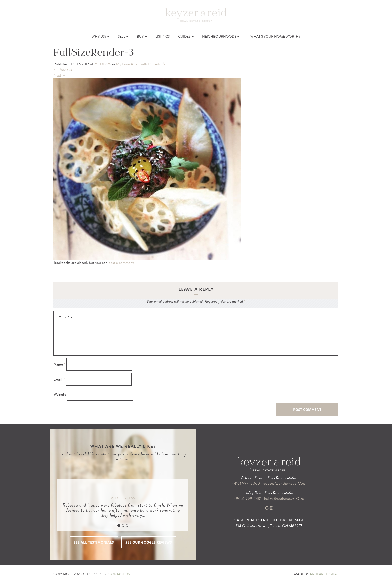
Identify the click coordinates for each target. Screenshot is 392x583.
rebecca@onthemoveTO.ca (284, 483)
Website (60, 395)
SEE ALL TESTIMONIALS (94, 542)
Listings (163, 37)
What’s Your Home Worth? (275, 37)
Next (60, 75)
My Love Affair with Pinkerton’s (141, 64)
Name (59, 365)
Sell (123, 37)
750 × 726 (103, 64)
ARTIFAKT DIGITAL (324, 574)
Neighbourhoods (221, 37)
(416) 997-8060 (246, 483)
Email (59, 380)
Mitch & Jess (123, 498)
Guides (186, 37)
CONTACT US (119, 574)
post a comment (121, 263)
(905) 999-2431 (248, 499)
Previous (63, 70)
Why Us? (101, 37)
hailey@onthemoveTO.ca (284, 499)
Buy (142, 37)
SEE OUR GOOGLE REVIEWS (149, 542)
